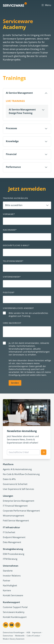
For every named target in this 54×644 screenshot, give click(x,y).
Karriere (7, 591)
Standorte (8, 571)
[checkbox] (27, 315)
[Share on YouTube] (12, 625)
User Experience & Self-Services (18, 489)
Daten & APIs (9, 479)
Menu (46, 5)
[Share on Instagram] (18, 625)
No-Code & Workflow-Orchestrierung (21, 474)
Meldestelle (20, 636)
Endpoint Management (14, 537)
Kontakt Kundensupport (15, 617)
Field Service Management (16, 521)
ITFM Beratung (10, 559)
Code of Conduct (33, 636)
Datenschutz (8, 636)
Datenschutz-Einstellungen (14, 633)
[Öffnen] (27, 111)
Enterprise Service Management (19, 501)
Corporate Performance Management (21, 511)
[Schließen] (27, 93)
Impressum (37, 633)
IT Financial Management (15, 506)
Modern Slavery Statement (14, 639)
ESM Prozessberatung (14, 554)
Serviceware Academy (14, 612)
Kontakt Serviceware (13, 596)
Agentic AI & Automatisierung (17, 469)
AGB (28, 633)
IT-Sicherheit (9, 533)
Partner (7, 581)
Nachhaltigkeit (10, 586)
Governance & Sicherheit (15, 484)
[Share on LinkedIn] (6, 625)
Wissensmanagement (13, 516)
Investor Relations (12, 576)
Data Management (12, 542)
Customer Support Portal (15, 607)
